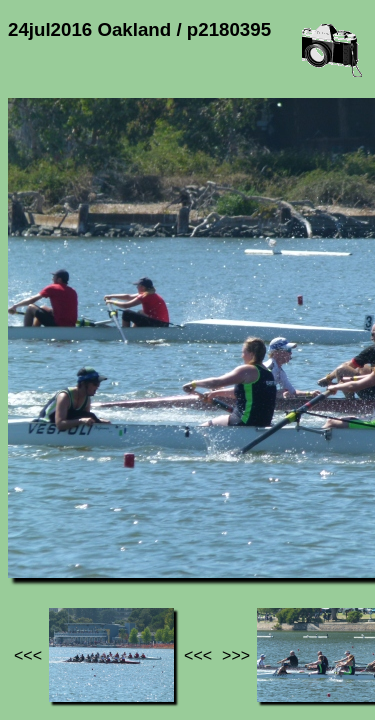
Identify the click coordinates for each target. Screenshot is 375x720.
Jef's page (44, 520)
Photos (119, 520)
